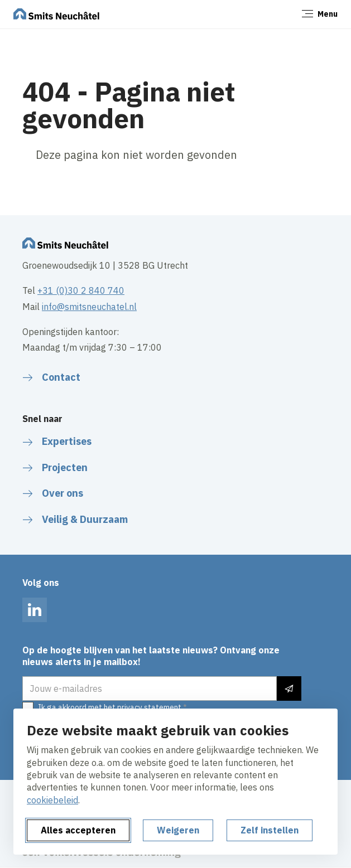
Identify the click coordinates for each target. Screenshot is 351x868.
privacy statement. (150, 707)
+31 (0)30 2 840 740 (81, 290)
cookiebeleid (52, 800)
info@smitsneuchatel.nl (89, 307)
